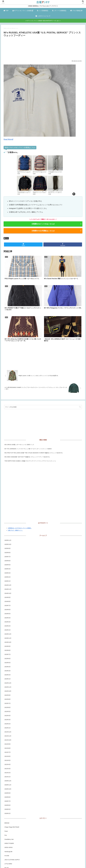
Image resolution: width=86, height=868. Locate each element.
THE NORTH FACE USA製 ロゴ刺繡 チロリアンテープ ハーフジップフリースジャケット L (30, 420)
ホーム (31, 863)
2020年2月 (8, 772)
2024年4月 (8, 577)
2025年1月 (8, 540)
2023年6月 (8, 617)
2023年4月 (8, 625)
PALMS (7, 827)
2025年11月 (8, 499)
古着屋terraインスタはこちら (43, 224)
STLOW (7, 843)
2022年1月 (8, 687)
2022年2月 (8, 682)
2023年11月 (8, 597)
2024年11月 (8, 548)
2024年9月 (8, 556)
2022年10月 (8, 650)
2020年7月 (8, 760)
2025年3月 (8, 532)
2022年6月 (8, 666)
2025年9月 (8, 507)
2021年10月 (8, 699)
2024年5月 (8, 572)
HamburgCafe (8, 810)
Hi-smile (7, 814)
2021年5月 (8, 719)
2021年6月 (8, 715)
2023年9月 (8, 605)
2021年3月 (8, 727)
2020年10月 (8, 748)
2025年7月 (8, 515)
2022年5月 (8, 670)
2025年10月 (8, 503)
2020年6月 (8, 764)
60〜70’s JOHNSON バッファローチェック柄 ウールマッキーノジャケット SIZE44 (28, 408)
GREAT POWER (9, 802)
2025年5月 (8, 524)
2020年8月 (8, 756)
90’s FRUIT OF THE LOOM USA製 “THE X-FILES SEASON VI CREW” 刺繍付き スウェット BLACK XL (34, 412)
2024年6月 (8, 568)
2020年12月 (8, 740)
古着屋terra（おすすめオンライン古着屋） (20, 487)
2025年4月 (8, 528)
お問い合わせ (53, 863)
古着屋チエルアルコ (10, 851)
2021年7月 (8, 711)
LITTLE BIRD (8, 823)
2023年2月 (8, 634)
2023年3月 (8, 630)
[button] (80, 366)
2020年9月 (8, 752)
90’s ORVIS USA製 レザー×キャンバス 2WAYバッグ (19, 403)
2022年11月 (8, 646)
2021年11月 (8, 695)
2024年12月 (8, 544)
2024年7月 (8, 564)
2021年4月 (8, 723)
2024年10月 (8, 552)
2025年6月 (8, 519)
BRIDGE (7, 782)
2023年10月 (8, 601)
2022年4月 (8, 674)
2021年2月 (8, 731)
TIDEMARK (8, 847)
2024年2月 (8, 585)
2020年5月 (8, 768)
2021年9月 (8, 703)
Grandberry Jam (9, 798)
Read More (8, 139)
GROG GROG (9, 806)
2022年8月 (8, 658)
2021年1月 (8, 735)
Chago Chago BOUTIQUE (12, 786)
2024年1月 (8, 589)
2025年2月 (8, 536)
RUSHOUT (8, 835)
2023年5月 (8, 621)
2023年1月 (8, 638)
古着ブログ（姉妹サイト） (15, 489)
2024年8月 (8, 560)
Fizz (6, 794)
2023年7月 (8, 613)
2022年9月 (8, 654)
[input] (43, 366)
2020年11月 (8, 744)
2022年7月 (8, 662)
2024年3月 (8, 581)
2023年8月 (8, 609)
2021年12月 (8, 691)
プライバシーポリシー (41, 863)
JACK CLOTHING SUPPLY (12, 818)
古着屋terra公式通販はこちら (43, 231)
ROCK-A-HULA (9, 831)
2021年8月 (8, 707)
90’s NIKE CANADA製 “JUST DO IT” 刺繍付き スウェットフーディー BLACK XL (27, 416)
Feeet (6, 238)
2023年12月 (8, 593)
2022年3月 (8, 678)
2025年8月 (8, 511)
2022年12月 (8, 642)
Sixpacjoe (7, 839)
